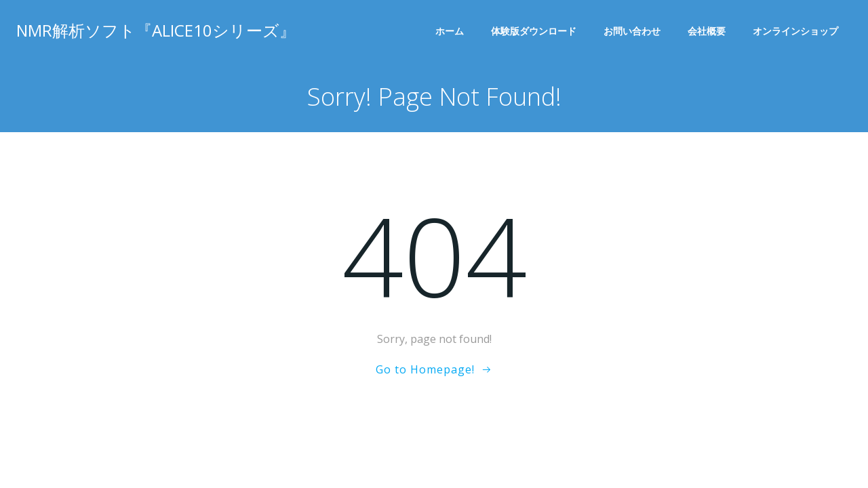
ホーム (450, 31)
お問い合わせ (632, 31)
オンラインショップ (795, 31)
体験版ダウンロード (534, 31)
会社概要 (707, 31)
